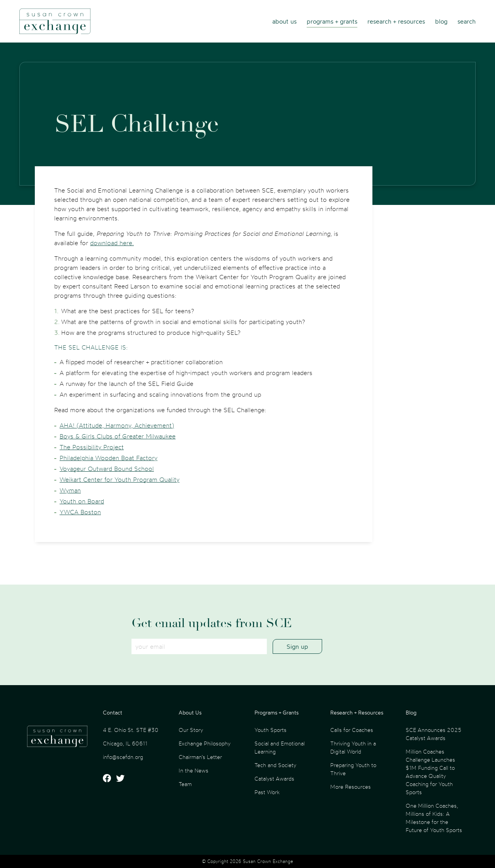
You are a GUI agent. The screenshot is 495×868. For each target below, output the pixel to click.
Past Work (267, 792)
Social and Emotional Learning (280, 747)
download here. (112, 243)
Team (185, 784)
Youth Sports (271, 730)
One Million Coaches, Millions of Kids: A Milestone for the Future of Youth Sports (434, 818)
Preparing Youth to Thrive (353, 769)
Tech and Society (275, 765)
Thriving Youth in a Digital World (353, 747)
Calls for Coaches (352, 730)
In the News (194, 770)
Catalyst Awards (274, 778)
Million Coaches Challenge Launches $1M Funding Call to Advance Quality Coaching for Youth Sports (430, 772)
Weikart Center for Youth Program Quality (119, 479)
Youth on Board (82, 501)
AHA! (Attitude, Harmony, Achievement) (117, 425)
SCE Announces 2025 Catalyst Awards (434, 734)
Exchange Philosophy (205, 743)
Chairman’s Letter (200, 757)
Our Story (191, 730)
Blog (441, 21)
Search (467, 21)
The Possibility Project (92, 447)
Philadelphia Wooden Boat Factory (108, 458)
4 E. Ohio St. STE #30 (131, 730)
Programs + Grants (332, 21)
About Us (284, 21)
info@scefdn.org (123, 757)
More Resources (351, 787)
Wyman (70, 490)
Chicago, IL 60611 (125, 743)
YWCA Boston (80, 512)
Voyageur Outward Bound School (107, 469)
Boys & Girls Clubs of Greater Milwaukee (118, 436)
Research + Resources (396, 21)
